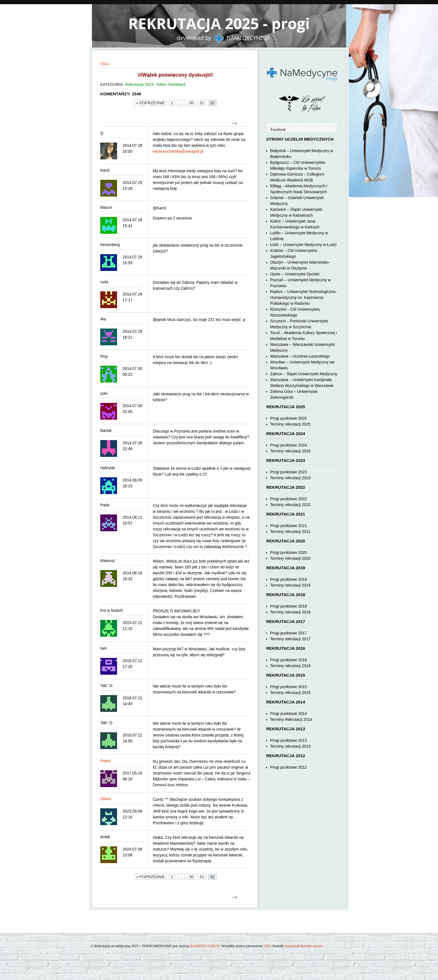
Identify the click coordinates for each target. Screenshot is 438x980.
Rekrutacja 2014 (139, 84)
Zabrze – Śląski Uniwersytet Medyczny (304, 374)
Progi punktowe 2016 (289, 660)
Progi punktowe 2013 (289, 740)
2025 (267, 946)
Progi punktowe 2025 (289, 418)
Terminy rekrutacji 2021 (290, 532)
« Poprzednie (151, 103)
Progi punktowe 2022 (289, 499)
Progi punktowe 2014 (289, 714)
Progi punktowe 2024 (289, 445)
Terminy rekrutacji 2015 (290, 693)
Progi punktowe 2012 (289, 767)
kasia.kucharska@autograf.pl (178, 151)
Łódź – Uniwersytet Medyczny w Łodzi (303, 245)
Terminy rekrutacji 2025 (290, 424)
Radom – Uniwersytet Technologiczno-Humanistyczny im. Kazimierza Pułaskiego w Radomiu (303, 297)
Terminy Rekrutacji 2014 (291, 719)
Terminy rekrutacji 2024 (290, 451)
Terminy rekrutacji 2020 (290, 558)
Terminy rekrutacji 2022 (290, 505)
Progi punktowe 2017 (289, 633)
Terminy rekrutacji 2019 (290, 585)
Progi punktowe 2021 (289, 526)
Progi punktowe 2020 (289, 552)
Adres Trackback (171, 84)
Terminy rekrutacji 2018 (290, 612)
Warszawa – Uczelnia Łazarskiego (300, 356)
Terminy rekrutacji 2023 (290, 478)
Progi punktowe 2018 (289, 606)
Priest (105, 761)
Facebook (278, 130)
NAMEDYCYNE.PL (205, 946)
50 (192, 103)
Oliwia (106, 799)
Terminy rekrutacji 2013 (290, 746)
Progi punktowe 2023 (289, 472)
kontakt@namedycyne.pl (304, 946)
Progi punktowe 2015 (289, 687)
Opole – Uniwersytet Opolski (295, 274)
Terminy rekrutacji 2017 (290, 639)
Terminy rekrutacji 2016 (290, 666)
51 (202, 103)
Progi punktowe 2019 (289, 579)
